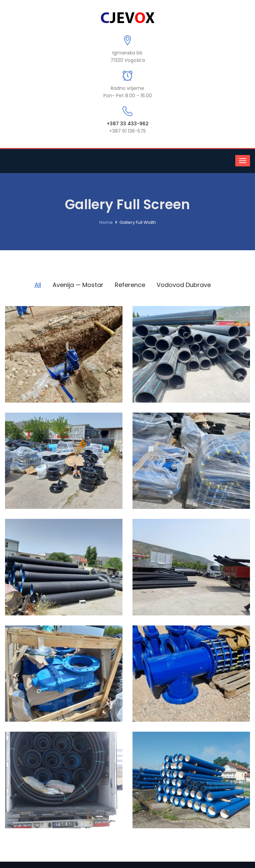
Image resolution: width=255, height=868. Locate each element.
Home (106, 222)
